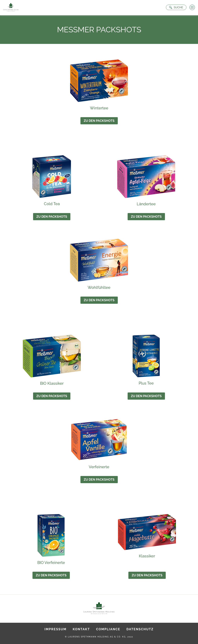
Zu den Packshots (99, 121)
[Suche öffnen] (176, 7)
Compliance (108, 629)
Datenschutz (140, 629)
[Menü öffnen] (192, 7)
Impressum (55, 629)
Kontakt (81, 629)
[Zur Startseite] (11, 8)
